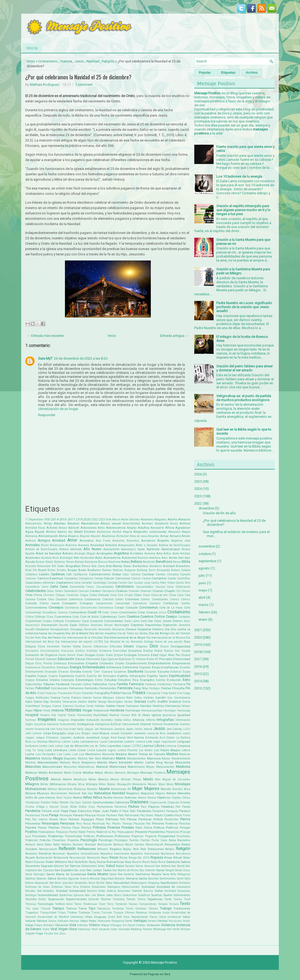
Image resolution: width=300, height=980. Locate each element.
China (38, 595)
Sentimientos (168, 879)
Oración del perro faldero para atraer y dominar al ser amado (244, 368)
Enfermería (130, 667)
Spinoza (79, 895)
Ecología (130, 655)
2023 (102, 519)
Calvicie (136, 574)
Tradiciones (182, 908)
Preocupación (126, 832)
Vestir (186, 921)
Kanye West (125, 738)
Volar (114, 929)
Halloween (132, 706)
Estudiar (111, 680)
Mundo (166, 789)
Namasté (74, 793)
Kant (114, 738)
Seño (187, 879)
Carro (45, 587)
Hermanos (173, 706)
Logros (112, 750)
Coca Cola (184, 595)
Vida (73, 925)
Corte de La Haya (171, 608)
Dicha (41, 646)
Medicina (183, 767)
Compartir (69, 603)
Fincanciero (65, 693)
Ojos (78, 802)
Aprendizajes (171, 549)
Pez (108, 824)
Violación (153, 925)
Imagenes (47, 720)
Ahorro (51, 532)
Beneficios (164, 562)
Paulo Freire (183, 815)
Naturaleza (103, 793)
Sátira (52, 878)
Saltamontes (89, 866)
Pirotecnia (171, 824)
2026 (198, 474)
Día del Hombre (180, 633)
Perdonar (145, 819)
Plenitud (86, 828)
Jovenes (140, 733)
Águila (39, 532)
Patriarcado (132, 815)
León (51, 746)
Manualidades (48, 762)
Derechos (184, 625)
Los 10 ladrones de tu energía (239, 176)
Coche (42, 599)
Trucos (96, 913)
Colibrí (119, 599)
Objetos (176, 798)
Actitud (185, 523)
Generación (70, 702)
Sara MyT (45, 358)
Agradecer (183, 528)
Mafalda (47, 759)
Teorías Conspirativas (142, 904)
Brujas (72, 570)
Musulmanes (59, 793)
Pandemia (33, 811)
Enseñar (185, 667)
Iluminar (31, 720)
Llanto (72, 750)
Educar (80, 659)
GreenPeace (33, 706)
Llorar (82, 750)
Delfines (84, 625)
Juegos (30, 738)
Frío (180, 693)
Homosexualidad (152, 711)
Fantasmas (165, 684)
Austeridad (87, 558)
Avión (173, 558)
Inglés (29, 724)
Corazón (132, 608)
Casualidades (105, 587)
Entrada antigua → (174, 336)
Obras (186, 798)
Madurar (185, 754)
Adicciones (89, 528)
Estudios (124, 680)
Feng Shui (141, 688)
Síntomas (57, 887)
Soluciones (124, 891)
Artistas (185, 554)
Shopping (154, 883)
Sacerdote (32, 866)
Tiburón (45, 909)
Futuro (76, 698)
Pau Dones (147, 815)
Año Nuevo (92, 549)
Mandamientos (136, 759)
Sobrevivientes (131, 887)
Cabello (44, 574)
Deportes (137, 625)
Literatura (60, 750)
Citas (138, 595)
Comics (175, 599)
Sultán (42, 899)
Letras (59, 746)
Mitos (102, 784)
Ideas (146, 715)
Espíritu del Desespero (101, 676)
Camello (185, 574)
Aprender (153, 549)
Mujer (137, 789)
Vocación (104, 929)
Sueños (156, 895)
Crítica (29, 617)
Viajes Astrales (44, 925)
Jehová (148, 729)
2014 (55, 519)
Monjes (152, 784)
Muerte (104, 789)
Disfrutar (92, 651)
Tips (92, 908)
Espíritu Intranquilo (131, 676)
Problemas (56, 836)
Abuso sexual (111, 523)
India (118, 720)
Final (41, 693)
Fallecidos (100, 684)
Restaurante (61, 858)
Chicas (186, 591)
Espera (53, 676)
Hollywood (101, 710)
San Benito (178, 866)
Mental (56, 779)
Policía (148, 828)
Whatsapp (160, 929)
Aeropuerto (157, 528)
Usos (126, 917)
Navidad (93, 61)
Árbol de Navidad (48, 553)
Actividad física (35, 528)
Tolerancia (103, 909)
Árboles (68, 553)
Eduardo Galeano (46, 659)
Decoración (50, 625)
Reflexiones (87, 849)
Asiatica (46, 558)
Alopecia (73, 536)
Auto (99, 558)
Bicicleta (31, 566)
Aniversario (57, 545)
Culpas (47, 621)
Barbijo (79, 562)
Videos (94, 925)
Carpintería (32, 587)
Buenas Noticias (113, 570)
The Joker (32, 909)
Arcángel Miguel (85, 554)
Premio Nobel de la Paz (102, 832)
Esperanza (67, 676)
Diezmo (87, 646)
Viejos (105, 925)
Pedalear (74, 819)
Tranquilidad (48, 913)
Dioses (164, 646)
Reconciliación (155, 845)
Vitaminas (84, 929)
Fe (188, 684)
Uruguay (100, 917)
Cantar (172, 578)
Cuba (76, 617)
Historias (73, 710)
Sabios (185, 862)
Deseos (131, 629)
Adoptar (132, 528)
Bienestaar (44, 566)
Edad (155, 655)
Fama (112, 684)
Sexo (109, 883)
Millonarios (58, 784)
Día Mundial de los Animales (124, 642)
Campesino (86, 578)
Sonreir (137, 891)
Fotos (115, 693)
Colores (145, 599)
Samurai (150, 866)
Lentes (43, 746)
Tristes (72, 912)
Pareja (54, 815)
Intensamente (131, 724)
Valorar (30, 921)
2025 (198, 481)
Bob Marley (114, 566)
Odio (55, 802)
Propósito (151, 836)
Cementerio (71, 591)
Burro (152, 570)
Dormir (71, 655)
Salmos (75, 866)
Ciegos (84, 595)
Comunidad (123, 603)
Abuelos (73, 523)
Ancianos (148, 541)
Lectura (140, 742)
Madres (172, 754)
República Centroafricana (83, 854)
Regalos (116, 849)
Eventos (161, 680)
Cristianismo (48, 61)
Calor (126, 574)
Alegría (127, 532)
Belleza (136, 562)
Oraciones (139, 802)
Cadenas (58, 574)
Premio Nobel (77, 832)
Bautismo (114, 562)
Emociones (76, 663)
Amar (164, 536)
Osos (92, 807)
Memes (109, 773)
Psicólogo (106, 840)
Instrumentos (68, 724)
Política (159, 828)
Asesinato (33, 558)
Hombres (117, 710)
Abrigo (48, 523)
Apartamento (111, 549)
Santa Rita (116, 874)
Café (69, 574)
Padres (134, 806)
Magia (58, 758)
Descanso (118, 629)
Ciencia (103, 595)
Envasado (51, 672)
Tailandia (118, 899)
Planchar (185, 824)
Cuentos (133, 616)
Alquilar (85, 536)
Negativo (133, 793)
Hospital (32, 715)
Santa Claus (183, 870)
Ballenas (60, 562)
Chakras (121, 591)
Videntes (83, 925)
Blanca (86, 566)
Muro (187, 789)
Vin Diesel (129, 925)
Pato (121, 815)
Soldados (49, 891)
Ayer (187, 558)
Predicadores (47, 832)
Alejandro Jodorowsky (150, 532)
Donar (62, 655)
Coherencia (76, 599)
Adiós (101, 528)
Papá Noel (129, 811)
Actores (52, 528)
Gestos (128, 702)
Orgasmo (173, 802)
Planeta (31, 828)
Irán (53, 729)
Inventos (185, 724)
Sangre (170, 870)
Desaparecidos (60, 629)
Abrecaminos (34, 523)
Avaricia (143, 558)
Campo (99, 578)
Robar (187, 858)
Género (82, 702)
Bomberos (156, 566)
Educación (66, 659)
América (30, 541)
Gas (170, 698)
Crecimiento (128, 612)
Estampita (68, 680)
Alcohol (117, 532)
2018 (79, 519)
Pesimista (98, 824)
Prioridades (39, 836)
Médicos (31, 773)
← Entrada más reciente (45, 336)
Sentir (180, 879)
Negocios (148, 793)
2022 (95, 519)
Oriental (185, 802)
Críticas (40, 617)
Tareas (178, 899)
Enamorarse (33, 667)
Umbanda (155, 913)
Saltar (101, 866)
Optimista (122, 802)
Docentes (135, 651)
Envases (64, 672)
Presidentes (156, 832)
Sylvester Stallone (99, 899)
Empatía (92, 663)
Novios (142, 798)
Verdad (162, 921)
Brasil (42, 570)
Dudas (100, 655)
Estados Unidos (48, 680)
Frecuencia (153, 693)
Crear (106, 612)
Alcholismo (104, 532)
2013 (198, 688)
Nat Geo (87, 793)
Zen (56, 934)
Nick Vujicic (64, 798)
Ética (135, 680)
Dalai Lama (132, 621)
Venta (129, 921)
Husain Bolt (129, 715)
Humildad (100, 715)
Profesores (122, 836)
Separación (41, 883)
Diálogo (149, 642)
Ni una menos (45, 798)
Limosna (171, 746)
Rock (71, 862)
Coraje (119, 608)
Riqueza (157, 857)
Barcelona (91, 562)
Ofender (64, 802)
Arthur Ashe (171, 554)
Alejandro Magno (179, 532)
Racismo (184, 840)
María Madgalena (84, 763)
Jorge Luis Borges (79, 733)
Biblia (186, 562)
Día (167, 629)
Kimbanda (152, 738)
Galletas (149, 698)
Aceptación (162, 523)
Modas (111, 784)
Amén (186, 536)
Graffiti (151, 702)
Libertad (148, 746)
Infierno (151, 720)
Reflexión (67, 849)
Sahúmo (59, 866)
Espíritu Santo (157, 676)
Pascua (90, 815)
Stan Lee (90, 895)
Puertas (145, 840)
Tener (102, 904)
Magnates (70, 759)
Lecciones (116, 741)
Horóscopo (184, 711)
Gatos (38, 702)
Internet (146, 724)
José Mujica (100, 733)
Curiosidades (114, 621)
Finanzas (51, 693)
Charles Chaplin (164, 591)
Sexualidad (122, 883)
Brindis (62, 570)
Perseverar (33, 824)
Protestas (45, 840)
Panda (186, 807)
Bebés (126, 562)
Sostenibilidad (48, 895)
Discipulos (32, 651)
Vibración (62, 925)
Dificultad (116, 646)
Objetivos (164, 798)
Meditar (88, 773)
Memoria (120, 773)
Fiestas (166, 688)
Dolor (158, 651)
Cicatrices (73, 595)
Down (80, 655)
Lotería (186, 750)
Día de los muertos (103, 633)
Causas (160, 587)
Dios (154, 646)
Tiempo (58, 908)
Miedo (148, 779)
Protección (32, 840)
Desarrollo (90, 629)
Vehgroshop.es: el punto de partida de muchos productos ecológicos (244, 398)
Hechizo (158, 706)
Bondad (169, 566)
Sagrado (47, 866)
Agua (29, 532)
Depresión (170, 625)
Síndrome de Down (38, 887)
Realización (105, 845)
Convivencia (106, 608)
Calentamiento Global (105, 574)
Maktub (83, 759)
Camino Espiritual (50, 578)
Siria (76, 887)
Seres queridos (64, 883)
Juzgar (105, 738)
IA (139, 715)
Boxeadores (183, 566)
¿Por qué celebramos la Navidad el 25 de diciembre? (78, 77)
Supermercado (76, 899)
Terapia (163, 904)
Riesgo (133, 858)
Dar (151, 621)
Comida (31, 603)
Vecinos (74, 921)
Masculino (70, 767)
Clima (173, 595)
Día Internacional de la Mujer (125, 638)
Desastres (105, 629)
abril (202, 597)
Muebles (92, 789)
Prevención (173, 832)
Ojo (72, 802)
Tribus (62, 913)
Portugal (185, 828)
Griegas (46, 706)
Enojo (156, 667)
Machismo (93, 754)
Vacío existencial (170, 917)
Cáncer (109, 578)
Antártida (111, 545)
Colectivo (108, 599)
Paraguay (172, 811)
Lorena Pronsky (128, 750)
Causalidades (145, 587)
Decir (187, 621)
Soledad (62, 891)
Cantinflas (184, 578)
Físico (77, 693)
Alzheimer (123, 536)
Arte (159, 553)
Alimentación (48, 536)
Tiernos (71, 908)
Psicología (89, 840)
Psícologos (121, 840)
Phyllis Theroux (122, 824)
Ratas (48, 845)
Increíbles (107, 720)
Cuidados (184, 617)
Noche (108, 798)
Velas (92, 921)
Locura (101, 750)
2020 (87, 519)
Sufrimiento (182, 895)
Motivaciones (36, 789)
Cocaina (30, 599)
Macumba (108, 754)
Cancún (136, 578)
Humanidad (85, 715)
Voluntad (124, 929)
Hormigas (170, 711)
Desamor (43, 629)
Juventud (92, 737)
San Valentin (147, 870)
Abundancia (90, 523)
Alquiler (96, 536)
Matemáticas (86, 767)
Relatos (170, 849)
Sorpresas (184, 891)
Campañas (71, 578)
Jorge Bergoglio (54, 733)
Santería (129, 874)
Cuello (122, 617)
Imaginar (63, 720)
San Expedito (64, 870)
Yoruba (48, 934)
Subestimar (130, 895)
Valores (42, 921)
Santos (30, 878)
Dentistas (97, 625)
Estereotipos (85, 680)
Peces (63, 819)
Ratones (66, 845)
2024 (198, 489)
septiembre (207, 561)
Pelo (123, 819)
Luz (82, 754)
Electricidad (182, 659)
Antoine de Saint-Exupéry (41, 549)
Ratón (57, 845)
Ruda (154, 862)
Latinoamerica (89, 742)
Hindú (47, 711)
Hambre (146, 706)
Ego (104, 659)
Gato (29, 702)
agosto (204, 568)
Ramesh (30, 845)
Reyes (105, 858)
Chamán (134, 591)
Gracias (140, 701)
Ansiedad (97, 545)
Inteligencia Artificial (108, 724)
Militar (44, 784)
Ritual (178, 858)
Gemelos (56, 702)
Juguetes (66, 738)
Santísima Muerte (148, 874)
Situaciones (99, 887)
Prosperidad (167, 836)
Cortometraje (33, 612)
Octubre (45, 802)
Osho (83, 807)
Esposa (30, 680)
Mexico (103, 779)
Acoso (174, 523)
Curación (96, 621)
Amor (72, 540)
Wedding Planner (141, 929)
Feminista (125, 688)
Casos (90, 587)
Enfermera (114, 667)
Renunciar (59, 854)
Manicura (154, 758)
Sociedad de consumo (173, 887)
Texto (185, 904)
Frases (139, 693)
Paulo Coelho (164, 815)
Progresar (137, 836)
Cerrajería (108, 591)
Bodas (127, 566)
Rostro (146, 862)
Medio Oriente (73, 773)
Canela (146, 578)
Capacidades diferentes (40, 583)
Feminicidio (108, 688)
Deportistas (153, 625)
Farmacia (179, 684)
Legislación (169, 742)
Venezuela (104, 921)
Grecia (186, 702)
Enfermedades (94, 667)
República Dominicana (145, 854)
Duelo (109, 655)
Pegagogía (88, 819)
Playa (76, 828)
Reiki (136, 849)
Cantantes (159, 578)
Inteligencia (86, 724)
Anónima (71, 545)
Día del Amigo (159, 633)
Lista (48, 750)
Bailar (50, 562)
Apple (141, 549)
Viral (54, 929)
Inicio (32, 48)
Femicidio (92, 688)
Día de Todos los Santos (133, 633)
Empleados (107, 663)
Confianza (171, 603)
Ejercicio (125, 659)
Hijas (29, 710)
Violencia (168, 925)
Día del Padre (51, 638)
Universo (77, 917)
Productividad (74, 836)
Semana (120, 879)
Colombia (132, 599)
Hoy (54, 715)
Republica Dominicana (115, 854)
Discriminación (50, 651)
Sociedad (148, 887)
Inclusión (93, 720)
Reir (143, 849)
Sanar (160, 870)
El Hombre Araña (143, 659)
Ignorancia (169, 715)
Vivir (95, 929)
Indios (127, 720)
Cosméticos (49, 612)
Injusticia (40, 724)
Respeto (30, 858)
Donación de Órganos (41, 655)
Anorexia (84, 545)
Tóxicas (153, 909)
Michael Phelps (131, 779)
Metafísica (80, 779)
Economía (144, 655)
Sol (39, 891)
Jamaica (119, 729)
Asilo (56, 558)
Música (30, 793)
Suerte (168, 895)
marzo (204, 605)
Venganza (118, 921)
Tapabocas (155, 899)
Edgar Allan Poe (170, 655)
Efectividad (93, 659)
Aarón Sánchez (130, 519)
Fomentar (88, 693)
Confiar (186, 603)
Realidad (90, 845)
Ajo (70, 532)
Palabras (168, 807)
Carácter (87, 583)
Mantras (31, 763)
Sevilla (100, 883)
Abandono (147, 519)
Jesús (79, 61)
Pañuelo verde (51, 811)
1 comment (84, 85)
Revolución (94, 858)
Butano (175, 570)
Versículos (175, 921)
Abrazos (184, 519)
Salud (110, 866)
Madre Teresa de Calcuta (147, 754)
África (170, 528)
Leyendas (114, 746)
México (115, 779)
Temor (78, 904)
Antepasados (126, 545)
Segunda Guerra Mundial (84, 879)
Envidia (76, 672)
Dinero (129, 646)
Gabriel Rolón (124, 698)
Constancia (72, 608)
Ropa (128, 862)
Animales (32, 545)
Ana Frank (103, 541)
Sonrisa (148, 891)
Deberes (178, 621)
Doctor (148, 651)
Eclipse (118, 655)
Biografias (73, 566)
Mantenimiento (181, 759)
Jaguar (89, 729)
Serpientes (81, 883)
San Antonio (163, 866)
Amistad (59, 540)
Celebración (183, 587)
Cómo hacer (50, 603)
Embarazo (60, 663)
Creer (141, 612)
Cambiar (148, 574)
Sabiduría (173, 862)
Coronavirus (149, 607)
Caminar (31, 578)
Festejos (154, 688)
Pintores (158, 824)
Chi (178, 591)
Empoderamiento (136, 663)
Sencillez (154, 879)
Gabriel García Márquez (98, 698)
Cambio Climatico (167, 574)
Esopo (186, 672)
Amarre (175, 536)
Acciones (147, 523)
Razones (78, 845)
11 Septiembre (34, 519)
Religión (108, 61)
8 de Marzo (113, 519)
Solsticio (92, 891)
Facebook (63, 684)
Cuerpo (171, 616)
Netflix (29, 798)
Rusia (162, 862)
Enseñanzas (170, 667)
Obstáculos (32, 802)
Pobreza (99, 827)
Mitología (92, 784)
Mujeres (152, 789)
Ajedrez (62, 532)
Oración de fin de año (219, 513)
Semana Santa (136, 878)
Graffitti (162, 702)
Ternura (174, 904)
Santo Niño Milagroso (176, 874)
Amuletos (87, 541)
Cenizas (84, 591)
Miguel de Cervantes (176, 779)
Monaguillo (124, 784)
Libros (160, 746)
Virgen (63, 929)
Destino (158, 629)
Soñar (159, 891)
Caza (170, 587)
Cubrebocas (108, 617)
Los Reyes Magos (167, 750)
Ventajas (140, 921)
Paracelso (159, 811)
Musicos (43, 793)
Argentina (121, 553)
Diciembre (53, 646)
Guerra (57, 706)
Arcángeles (105, 553)
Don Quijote (183, 651)
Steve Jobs (105, 895)
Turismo (107, 913)
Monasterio (139, 784)
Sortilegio (31, 895)
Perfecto (158, 819)
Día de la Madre (77, 633)
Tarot (187, 899)
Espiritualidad (180, 676)
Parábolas (144, 811)
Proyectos (73, 840)
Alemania (31, 536)
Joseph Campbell (121, 733)
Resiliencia (168, 854)
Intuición (158, 724)
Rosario (137, 862)
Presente (141, 832)
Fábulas (49, 684)
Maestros (33, 758)
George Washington (110, 702)
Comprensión (104, 603)
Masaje (169, 763)
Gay (46, 702)
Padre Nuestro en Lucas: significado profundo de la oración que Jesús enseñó (244, 307)
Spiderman (66, 895)
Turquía (118, 913)
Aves (165, 558)
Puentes (134, 840)
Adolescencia (116, 528)
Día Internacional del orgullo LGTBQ (79, 642)
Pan (178, 807)
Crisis (162, 612)
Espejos (42, 676)
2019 (198, 645)
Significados (169, 883)
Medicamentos (165, 767)
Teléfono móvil (64, 904)
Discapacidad (180, 646)
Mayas (150, 767)
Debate (167, 621)
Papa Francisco (81, 811)
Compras (86, 603)
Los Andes (146, 750)
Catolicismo (125, 586)
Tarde (168, 899)
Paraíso (185, 811)
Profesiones (105, 836)
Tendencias (90, 904)
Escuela (163, 672)
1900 (47, 519)
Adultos (144, 528)
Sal (67, 866)
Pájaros (154, 807)
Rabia (172, 840)
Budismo (94, 570)
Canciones (123, 578)
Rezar (114, 857)
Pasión (101, 815)
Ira (47, 729)
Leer (149, 741)
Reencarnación (48, 849)
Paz (28, 819)
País (144, 807)
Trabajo (166, 908)
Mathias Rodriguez (44, 85)
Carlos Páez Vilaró (163, 583)
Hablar (111, 706)
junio (202, 583)
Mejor (99, 773)
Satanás (42, 879)
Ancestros (133, 541)
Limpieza (184, 746)
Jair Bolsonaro (103, 729)
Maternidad (118, 767)
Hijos (38, 710)
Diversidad (120, 651)
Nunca (152, 798)
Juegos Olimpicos (47, 738)
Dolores (169, 651)
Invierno (40, 729)
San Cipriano (46, 870)
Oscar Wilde (69, 807)
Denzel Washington (117, 625)
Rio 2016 (144, 858)
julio (202, 575)
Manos (166, 759)
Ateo (76, 558)
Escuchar (151, 672)
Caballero (31, 574)
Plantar (42, 828)
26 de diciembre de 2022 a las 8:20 (81, 358)
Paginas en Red (159, 974)
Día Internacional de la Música (166, 638)
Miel (158, 779)
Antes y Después (147, 545)
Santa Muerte (98, 874)
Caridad (112, 583)
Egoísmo (113, 659)
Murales (178, 789)
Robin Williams (56, 862)
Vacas (153, 917)
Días (187, 642)
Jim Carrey (174, 729)
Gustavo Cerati (84, 706)
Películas (112, 819)
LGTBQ (136, 746)
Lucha (30, 754)
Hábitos (100, 706)
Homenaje (133, 710)
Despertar (144, 629)
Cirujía (129, 595)
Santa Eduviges (35, 874)
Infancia (138, 720)
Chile (29, 595)
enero (203, 619)
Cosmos (63, 612)
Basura (103, 562)
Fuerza (56, 698)
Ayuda (30, 562)
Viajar (29, 925)
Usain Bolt (115, 917)
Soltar (102, 891)
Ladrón (66, 742)
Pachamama (105, 807)
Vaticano (63, 921)
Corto (187, 608)
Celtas (59, 591)
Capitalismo (65, 583)
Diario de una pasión (169, 642)
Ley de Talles (98, 746)
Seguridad (107, 879)
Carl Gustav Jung (139, 583)
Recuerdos (172, 844)
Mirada (72, 784)
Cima (113, 595)
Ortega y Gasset (47, 807)
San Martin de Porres (126, 870)
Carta (54, 586)
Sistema (85, 887)
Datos (158, 621)
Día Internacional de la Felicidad (82, 638)
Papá (65, 811)
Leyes (126, 746)
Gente (92, 702)
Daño (144, 621)
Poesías (128, 827)
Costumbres (78, 612)
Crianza (152, 612)
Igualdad (184, 715)
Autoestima (112, 558)
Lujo (60, 754)
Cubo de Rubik (89, 617)
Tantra (141, 899)
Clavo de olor (159, 595)
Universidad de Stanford (53, 917)
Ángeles (163, 541)
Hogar (87, 710)
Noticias (131, 798)
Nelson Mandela (178, 793)
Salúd (120, 866)
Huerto (62, 715)
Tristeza (84, 912)
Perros (185, 819)
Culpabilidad (33, 621)
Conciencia (140, 603)
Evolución (174, 680)
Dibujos (31, 646)
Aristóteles (137, 554)
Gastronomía (182, 698)
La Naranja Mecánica (47, 742)
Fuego (186, 693)
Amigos (44, 540)
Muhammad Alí (121, 789)
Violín (46, 929)
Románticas (115, 862)
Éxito (186, 680)
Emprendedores (159, 663)
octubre (205, 554)
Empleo (120, 663)
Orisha (30, 807)
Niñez (88, 797)
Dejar (74, 625)
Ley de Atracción (77, 746)
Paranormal (33, 815)
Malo (98, 759)
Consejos (56, 607)
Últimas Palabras (136, 913)
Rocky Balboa (97, 862)
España (31, 676)
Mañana (65, 763)
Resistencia (183, 854)
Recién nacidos (135, 845)
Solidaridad (77, 891)
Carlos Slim (183, 583)
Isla (65, 729)
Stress (118, 895)
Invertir (30, 729)
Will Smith (173, 929)
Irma (59, 729)
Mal (91, 759)
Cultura (58, 621)
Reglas (127, 849)
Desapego (76, 629)
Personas (67, 823)
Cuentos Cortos (153, 616)
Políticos (172, 828)
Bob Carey (98, 566)
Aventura (155, 558)
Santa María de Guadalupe (66, 874)
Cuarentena (63, 617)
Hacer (121, 706)
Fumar (66, 698)
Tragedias (32, 913)
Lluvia (91, 750)
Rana (40, 845)
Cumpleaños (73, 621)
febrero (204, 612)
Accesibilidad (131, 523)
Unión (166, 913)
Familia (122, 684)
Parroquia (66, 815)
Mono (162, 784)
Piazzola (139, 824)
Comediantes (160, 599)
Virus (73, 929)
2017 (71, 519)
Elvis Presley (44, 663)
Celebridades (36, 591)
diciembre (206, 508)
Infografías (165, 720)
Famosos (136, 684)
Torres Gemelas (136, 909)
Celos (50, 591)
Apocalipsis (129, 549)
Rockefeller (81, 862)
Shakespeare (139, 883)
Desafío (30, 629)
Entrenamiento (34, 672)
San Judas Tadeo (99, 870)
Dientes (66, 646)
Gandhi (161, 698)
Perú (79, 824)
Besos (177, 562)
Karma (139, 737)
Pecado (54, 819)
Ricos (123, 858)
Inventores (171, 724)
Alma (63, 536)
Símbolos (185, 883)
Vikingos (116, 925)
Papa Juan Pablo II (107, 811)
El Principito (164, 659)
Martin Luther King (148, 762)
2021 (198, 630)
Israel (72, 729)
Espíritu (80, 676)
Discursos (67, 651)
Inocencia (53, 724)
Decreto (64, 625)
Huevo (72, 715)
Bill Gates (58, 566)
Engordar (145, 667)
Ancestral (118, 541)
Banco (70, 562)
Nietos (78, 798)
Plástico (66, 828)
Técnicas (31, 904)
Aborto (172, 519)
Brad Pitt (31, 570)
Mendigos (133, 773)
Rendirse (45, 854)
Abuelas (60, 523)
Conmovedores (36, 608)
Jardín (138, 729)
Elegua (30, 663)
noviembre (207, 546)
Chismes (49, 595)
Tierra (83, 908)
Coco (51, 599)
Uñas (89, 917)
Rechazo (118, 845)
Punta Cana (159, 840)
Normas (119, 798)
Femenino (76, 688)
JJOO (186, 729)
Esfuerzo (176, 672)
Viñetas (141, 925)
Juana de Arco (156, 733)
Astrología (66, 558)
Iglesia (156, 715)
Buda (82, 570)
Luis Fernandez (46, 754)
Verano (152, 921)
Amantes (153, 536)
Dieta (77, 646)
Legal (157, 742)
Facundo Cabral (81, 684)
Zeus (63, 934)
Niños (98, 797)
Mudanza (80, 789)
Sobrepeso (114, 887)
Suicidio (31, 899)
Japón (129, 729)
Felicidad (43, 688)
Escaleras (120, 672)
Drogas (90, 655)
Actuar (63, 528)
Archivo (252, 73)
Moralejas (183, 784)
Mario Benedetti (121, 762)
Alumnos (108, 536)
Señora (29, 883)
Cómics (186, 599)
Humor (114, 715)
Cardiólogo (100, 583)
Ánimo (45, 545)
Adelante (74, 528)
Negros (160, 793)
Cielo (93, 595)
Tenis (110, 904)
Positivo (31, 832)
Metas (92, 779)
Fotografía (102, 693)
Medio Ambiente (51, 773)
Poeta (139, 828)
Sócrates (30, 891)
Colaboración (92, 599)
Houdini (45, 715)
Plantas (54, 828)
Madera (121, 754)
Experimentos (34, 684)
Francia (126, 693)
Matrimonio (136, 767)
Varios (52, 921)
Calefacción (80, 574)
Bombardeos (140, 566)
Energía (76, 667)
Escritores (136, 671)
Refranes (103, 849)
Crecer (114, 612)
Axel (181, 558)
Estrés (99, 680)
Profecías (89, 836)
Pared (45, 815)
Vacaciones (140, 917)
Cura (85, 621)
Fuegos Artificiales (37, 698)
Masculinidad (52, 767)
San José (80, 870)
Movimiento (65, 789)
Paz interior (40, 819)
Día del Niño (33, 638)
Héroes (186, 706)
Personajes (50, 823)
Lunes (67, 754)
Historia (66, 61)
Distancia (105, 651)
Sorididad (170, 891)
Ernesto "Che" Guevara (97, 672)
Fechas (30, 688)
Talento (131, 899)
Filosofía (178, 688)
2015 (198, 674)
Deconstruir (32, 625)
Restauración (44, 858)
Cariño (122, 583)
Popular (205, 73)
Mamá (121, 758)
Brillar (52, 570)
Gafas (138, 698)
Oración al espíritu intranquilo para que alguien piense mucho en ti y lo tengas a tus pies (243, 210)
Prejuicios (62, 832)
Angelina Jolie (181, 541)
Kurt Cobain (167, 738)
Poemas (114, 827)
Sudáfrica (144, 895)
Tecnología (45, 904)
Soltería (112, 891)
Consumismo (89, 608)
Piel (148, 824)
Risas (168, 858)
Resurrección (78, 858)
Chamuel (146, 591)
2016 (63, 519)
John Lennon (33, 733)
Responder (47, 415)
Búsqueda (163, 570)
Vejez (84, 921)
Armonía (150, 554)
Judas (186, 733)
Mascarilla (183, 762)
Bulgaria (130, 570)
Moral (170, 784)
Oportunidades (103, 802)
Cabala (186, 570)
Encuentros (49, 667)
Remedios (31, 854)
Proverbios (59, 840)
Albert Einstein (85, 532)
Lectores (129, 742)
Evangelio (147, 680)
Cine (120, 595)
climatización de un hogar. (58, 409)
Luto (75, 754)
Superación (56, 899)
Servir (92, 883)
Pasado (78, 815)
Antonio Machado (71, 549)
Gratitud (175, 702)
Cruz (50, 617)
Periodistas (172, 819)
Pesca (87, 824)
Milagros (32, 784)
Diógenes (142, 646)
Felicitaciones (60, 688)
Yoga (39, 933)
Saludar (130, 866)
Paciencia (121, 807)
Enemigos (63, 667)
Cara (77, 583)
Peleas (100, 819)
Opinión (87, 802)
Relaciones (156, 849)
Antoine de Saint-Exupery (175, 545)
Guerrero (68, 706)
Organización (158, 802)
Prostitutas (183, 836)
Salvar (139, 866)
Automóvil (129, 558)
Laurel (104, 742)
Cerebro (95, 591)
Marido (102, 762)
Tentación (121, 904)
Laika (76, 742)
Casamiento (77, 587)
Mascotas (33, 767)
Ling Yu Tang (34, 750)
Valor (186, 917)
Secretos (62, 879)
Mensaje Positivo (153, 773)
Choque (60, 595)
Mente (67, 779)
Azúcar (40, 562)
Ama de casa (138, 536)
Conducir (155, 603)
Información (183, 720)
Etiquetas (228, 73)
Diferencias (101, 646)
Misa (81, 784)
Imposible (78, 720)
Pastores (112, 815)
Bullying (142, 570)
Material (102, 767)
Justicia (78, 737)
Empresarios (181, 663)
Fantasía (151, 684)
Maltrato (108, 758)
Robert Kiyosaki (35, 862)
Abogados (160, 519)
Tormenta (118, 909)
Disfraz (80, 651)
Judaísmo (174, 733)
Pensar (132, 819)
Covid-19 (94, 612)
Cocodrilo (61, 599)
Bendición (149, 562)
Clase (146, 595)
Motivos (52, 789)
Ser (52, 883)
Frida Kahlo (169, 693)
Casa (64, 586)
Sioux (68, 887)
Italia (80, 729)
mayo (203, 590)
